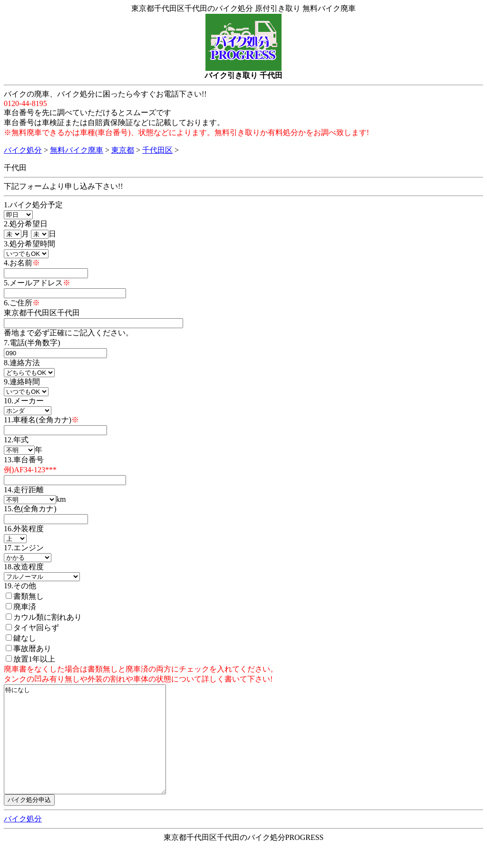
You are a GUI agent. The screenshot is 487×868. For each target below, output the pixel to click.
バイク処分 (23, 150)
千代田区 (157, 150)
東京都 (123, 150)
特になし (94, 750)
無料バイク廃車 (77, 150)
